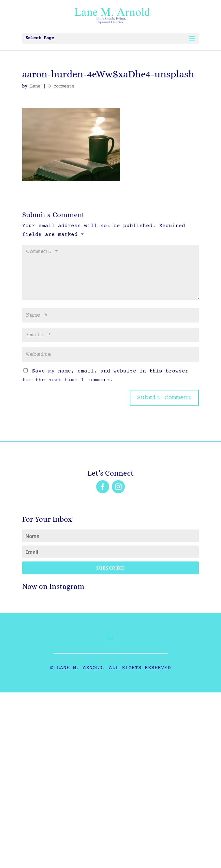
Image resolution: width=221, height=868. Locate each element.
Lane (35, 87)
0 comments (61, 87)
